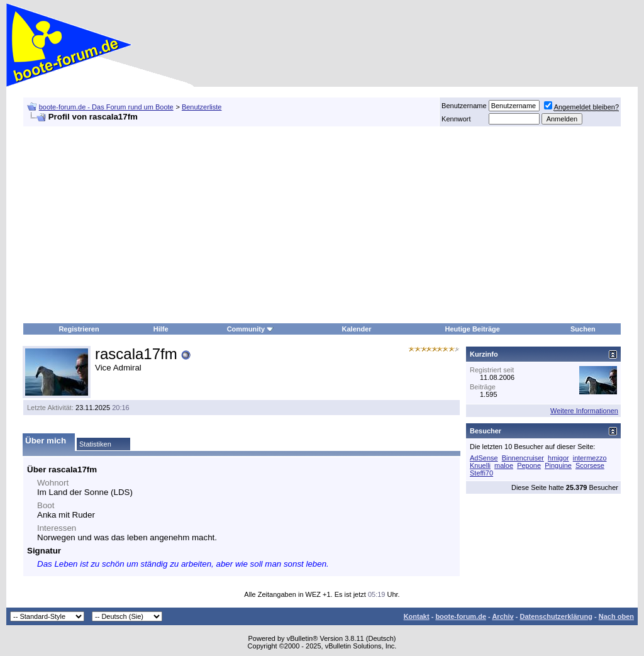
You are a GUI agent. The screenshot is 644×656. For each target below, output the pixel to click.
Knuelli (480, 465)
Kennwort (456, 119)
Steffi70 (481, 473)
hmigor (558, 458)
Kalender (357, 329)
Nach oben (616, 616)
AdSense (484, 458)
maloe (504, 465)
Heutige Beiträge (473, 329)
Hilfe (161, 329)
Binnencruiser (523, 458)
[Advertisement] (272, 225)
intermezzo (590, 458)
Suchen (583, 329)
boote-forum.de (461, 616)
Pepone (529, 465)
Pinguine (558, 465)
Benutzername (464, 106)
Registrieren (79, 329)
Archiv (502, 616)
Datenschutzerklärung (556, 616)
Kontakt (417, 616)
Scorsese (590, 465)
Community (251, 329)
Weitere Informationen (584, 411)
